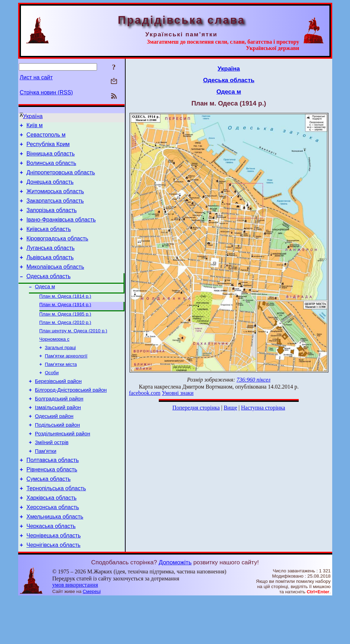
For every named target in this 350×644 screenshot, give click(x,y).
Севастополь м (46, 137)
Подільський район (57, 457)
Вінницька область (51, 158)
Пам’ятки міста (61, 389)
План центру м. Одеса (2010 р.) (73, 353)
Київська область (49, 242)
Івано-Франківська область (61, 231)
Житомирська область (55, 200)
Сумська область (49, 517)
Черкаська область (51, 570)
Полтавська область (53, 496)
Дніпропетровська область (61, 179)
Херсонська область (53, 549)
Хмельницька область (55, 559)
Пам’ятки (46, 486)
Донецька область (50, 189)
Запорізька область (52, 221)
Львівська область (50, 273)
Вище (230, 408)
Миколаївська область (55, 284)
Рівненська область (52, 507)
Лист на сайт (36, 77)
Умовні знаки (178, 393)
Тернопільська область (56, 528)
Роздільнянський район (62, 467)
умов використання (75, 631)
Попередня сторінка (196, 408)
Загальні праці (61, 371)
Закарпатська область (55, 210)
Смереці (92, 637)
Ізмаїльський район (58, 437)
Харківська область (52, 538)
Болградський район (59, 428)
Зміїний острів (52, 477)
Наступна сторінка (263, 408)
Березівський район (58, 408)
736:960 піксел (254, 380)
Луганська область (51, 263)
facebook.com (145, 393)
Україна (33, 116)
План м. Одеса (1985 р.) (65, 335)
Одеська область (49, 294)
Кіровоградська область (57, 252)
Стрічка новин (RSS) (46, 92)
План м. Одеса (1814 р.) (65, 316)
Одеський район (54, 447)
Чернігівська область (54, 591)
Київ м (35, 126)
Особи (52, 399)
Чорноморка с (54, 362)
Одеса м (45, 305)
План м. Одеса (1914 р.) (65, 325)
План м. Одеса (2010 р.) (65, 344)
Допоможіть (175, 608)
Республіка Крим (48, 147)
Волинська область (51, 168)
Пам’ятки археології (66, 380)
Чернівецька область (54, 580)
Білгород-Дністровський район (71, 418)
